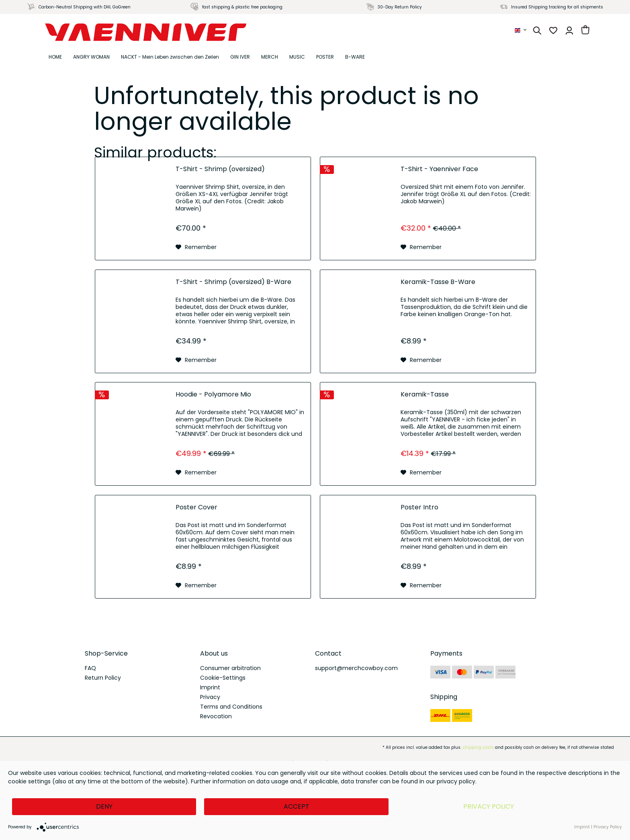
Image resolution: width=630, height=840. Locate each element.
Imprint (210, 687)
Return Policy (103, 678)
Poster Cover (196, 508)
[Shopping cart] (585, 31)
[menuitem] (521, 30)
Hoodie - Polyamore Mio (213, 395)
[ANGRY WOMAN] (91, 57)
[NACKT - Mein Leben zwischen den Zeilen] (170, 57)
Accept (297, 806)
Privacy (210, 697)
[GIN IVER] (240, 57)
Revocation (216, 716)
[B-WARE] (355, 57)
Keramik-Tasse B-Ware (438, 282)
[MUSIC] (297, 57)
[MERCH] (270, 57)
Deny (104, 806)
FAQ (90, 668)
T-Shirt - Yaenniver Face (439, 169)
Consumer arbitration (230, 668)
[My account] (569, 31)
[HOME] (55, 57)
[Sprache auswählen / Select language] (521, 30)
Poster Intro (419, 508)
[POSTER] (325, 57)
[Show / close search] (537, 31)
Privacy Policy (489, 806)
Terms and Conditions (231, 707)
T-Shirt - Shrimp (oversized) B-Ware (233, 282)
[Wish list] (553, 31)
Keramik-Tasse (425, 395)
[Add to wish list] (196, 247)
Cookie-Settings (223, 678)
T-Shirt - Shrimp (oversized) (220, 169)
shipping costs (478, 747)
